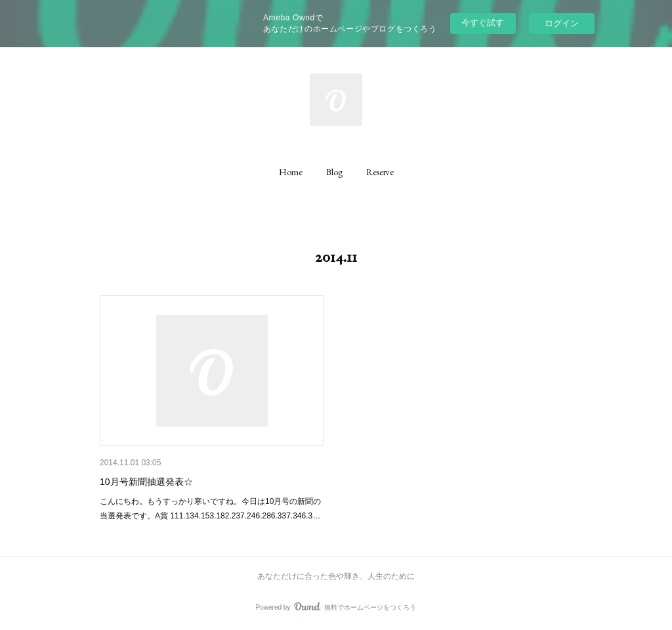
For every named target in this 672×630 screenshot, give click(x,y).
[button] (291, 172)
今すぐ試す (483, 23)
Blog (334, 172)
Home (291, 172)
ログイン (562, 23)
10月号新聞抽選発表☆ (146, 482)
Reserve (380, 172)
